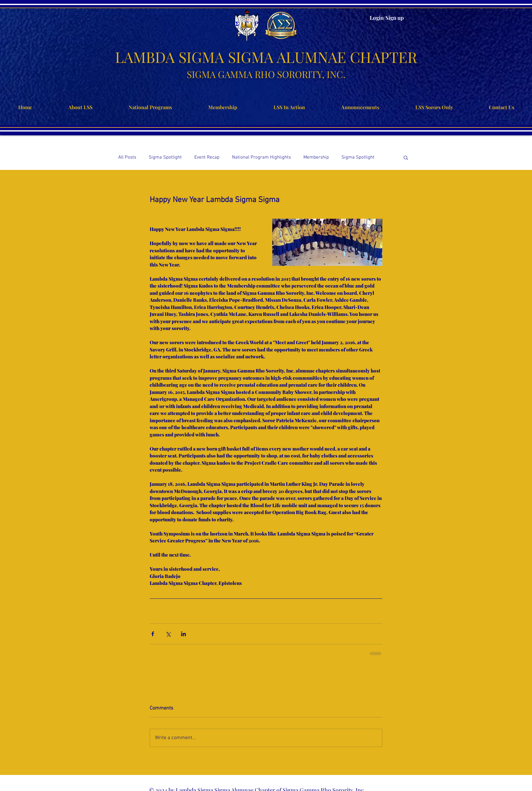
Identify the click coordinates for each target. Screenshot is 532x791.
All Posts (127, 157)
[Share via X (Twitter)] (168, 634)
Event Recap (207, 157)
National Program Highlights (261, 157)
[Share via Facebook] (153, 634)
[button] (406, 157)
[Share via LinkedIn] (183, 634)
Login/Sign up (387, 18)
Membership (316, 157)
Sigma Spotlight (165, 157)
